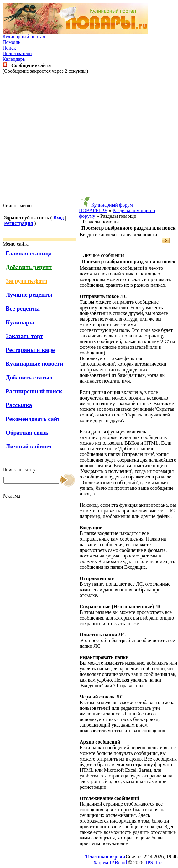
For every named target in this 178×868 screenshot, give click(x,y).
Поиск (9, 48)
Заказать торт (24, 336)
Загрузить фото (26, 281)
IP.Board (118, 863)
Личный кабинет (29, 446)
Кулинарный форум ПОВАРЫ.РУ (106, 208)
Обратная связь (27, 433)
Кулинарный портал (24, 37)
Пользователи (17, 53)
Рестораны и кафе (30, 350)
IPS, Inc (154, 863)
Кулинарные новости (34, 364)
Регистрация (18, 223)
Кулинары (20, 322)
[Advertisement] (88, 138)
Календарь (14, 59)
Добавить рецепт (29, 267)
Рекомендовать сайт (33, 419)
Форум (101, 863)
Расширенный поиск (34, 391)
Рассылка (19, 405)
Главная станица (29, 253)
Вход (58, 218)
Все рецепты (23, 309)
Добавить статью (29, 377)
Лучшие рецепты (29, 295)
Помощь (11, 42)
